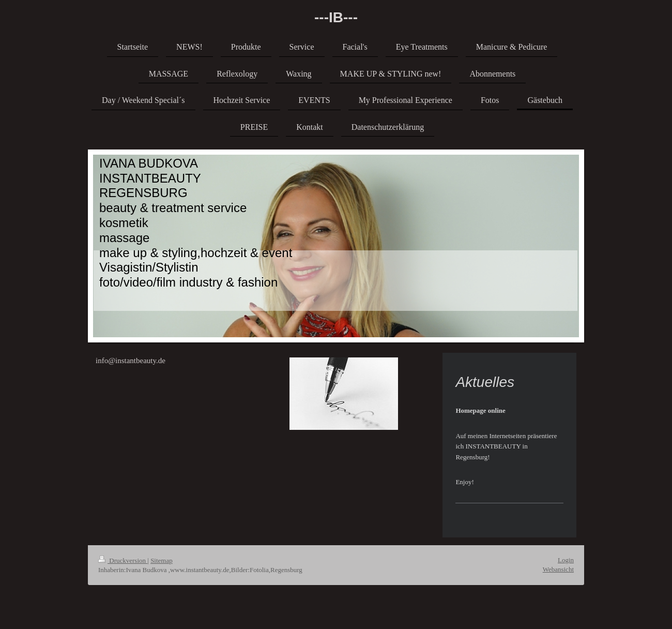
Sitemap (162, 560)
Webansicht (558, 569)
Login (566, 560)
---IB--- (336, 17)
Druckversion (123, 560)
